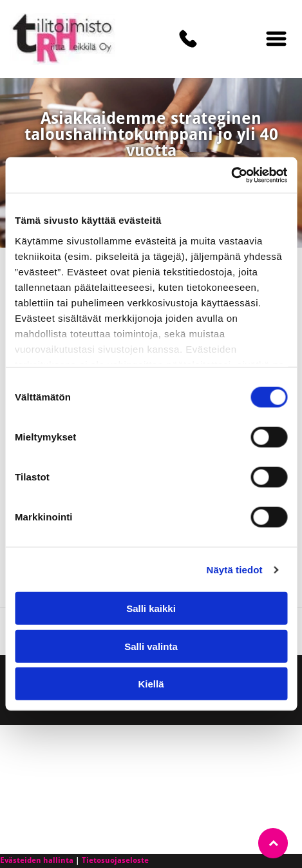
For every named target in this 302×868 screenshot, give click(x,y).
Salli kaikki (151, 608)
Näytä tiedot (235, 570)
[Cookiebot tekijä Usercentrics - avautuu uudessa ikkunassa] (231, 175)
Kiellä (151, 684)
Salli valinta (151, 646)
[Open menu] (276, 39)
